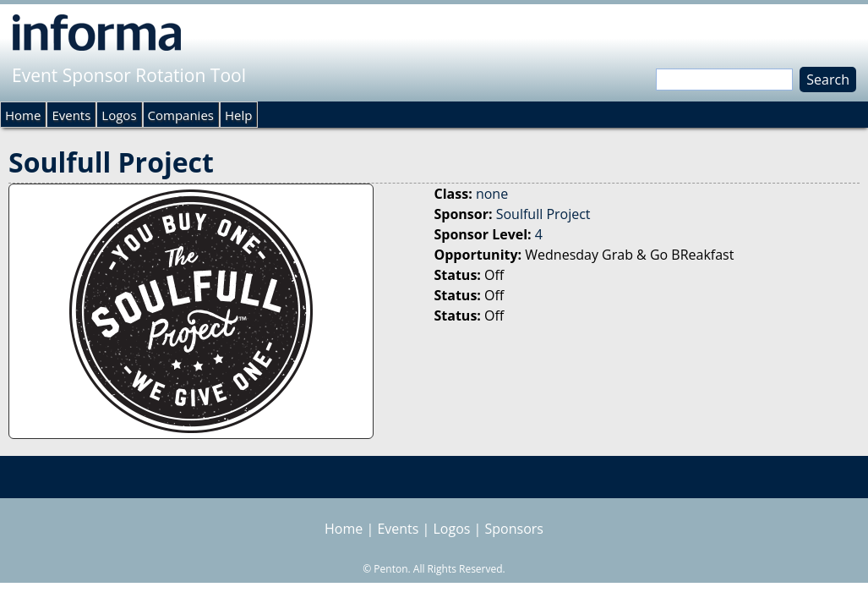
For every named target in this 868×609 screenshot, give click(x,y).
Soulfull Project (543, 214)
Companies (181, 115)
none (492, 194)
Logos (119, 115)
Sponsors (514, 529)
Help (238, 115)
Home (23, 115)
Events (71, 115)
